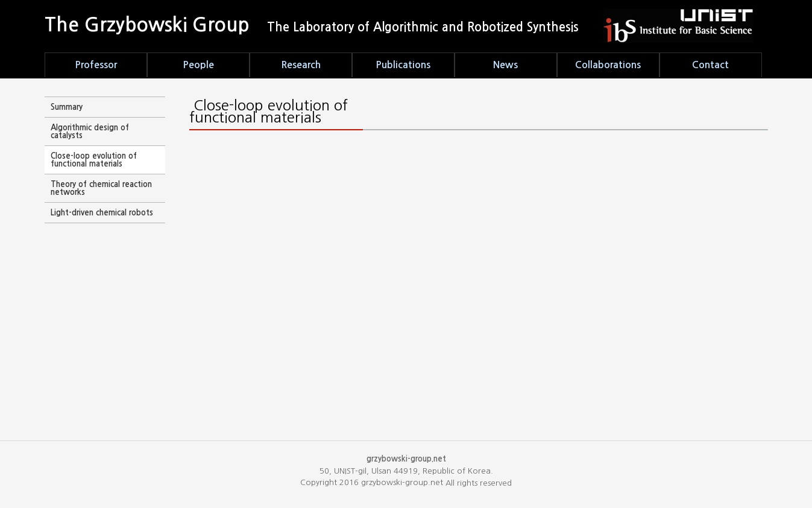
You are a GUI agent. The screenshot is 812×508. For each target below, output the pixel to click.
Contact (710, 65)
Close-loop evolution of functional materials (94, 160)
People (198, 65)
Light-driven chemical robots (102, 213)
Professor (96, 65)
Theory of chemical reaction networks (101, 188)
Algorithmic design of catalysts (90, 132)
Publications (403, 65)
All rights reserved (479, 483)
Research (301, 65)
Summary (67, 107)
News (505, 65)
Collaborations (608, 65)
